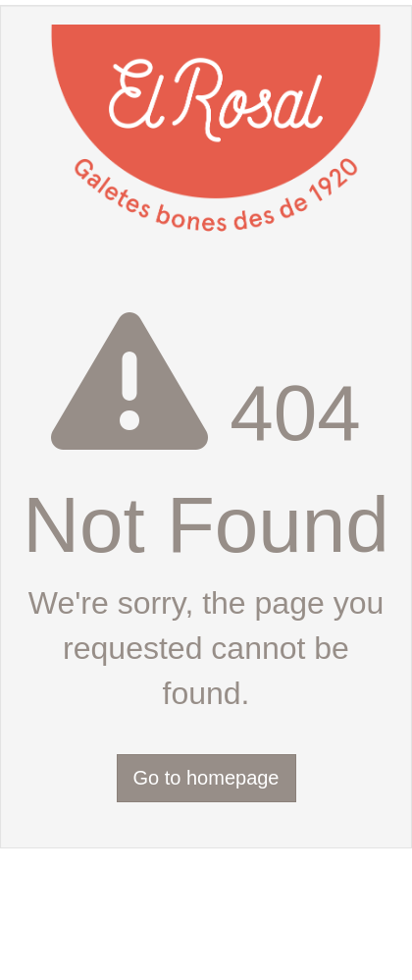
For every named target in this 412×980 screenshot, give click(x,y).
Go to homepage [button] (206, 778)
